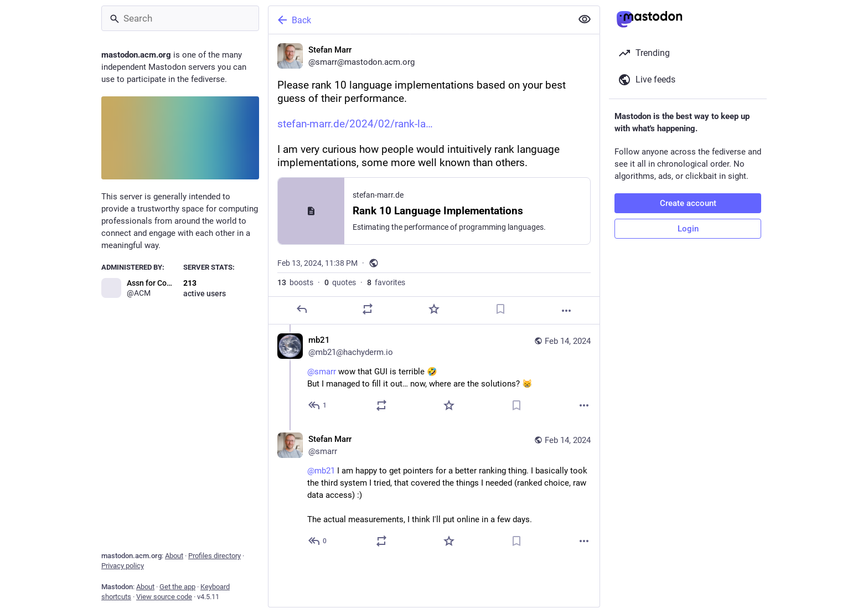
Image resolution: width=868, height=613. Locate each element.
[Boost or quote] (368, 309)
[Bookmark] (500, 309)
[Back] (419, 20)
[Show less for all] (585, 19)
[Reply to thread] (318, 405)
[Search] (180, 18)
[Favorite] (434, 309)
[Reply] (302, 309)
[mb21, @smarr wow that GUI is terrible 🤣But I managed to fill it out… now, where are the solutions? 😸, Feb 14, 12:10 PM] (434, 374)
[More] (566, 311)
